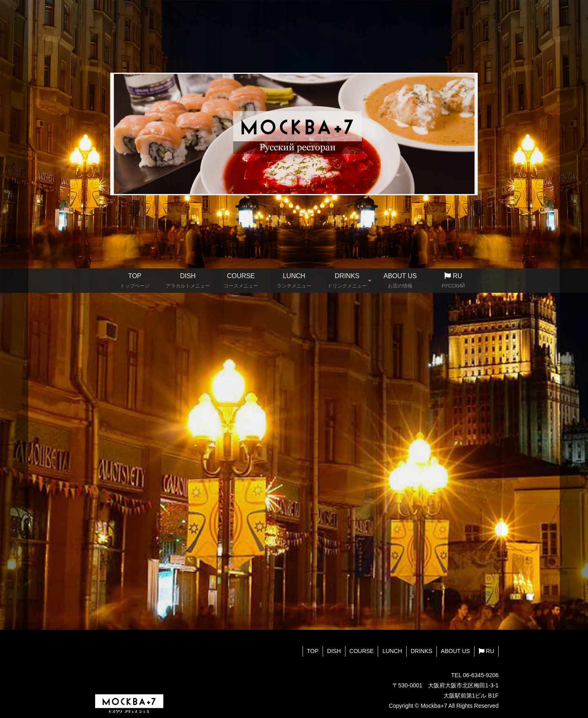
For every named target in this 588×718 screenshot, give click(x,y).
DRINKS (422, 651)
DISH (334, 651)
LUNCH (392, 651)
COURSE (362, 651)
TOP (313, 651)
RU (486, 651)
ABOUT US (455, 651)
